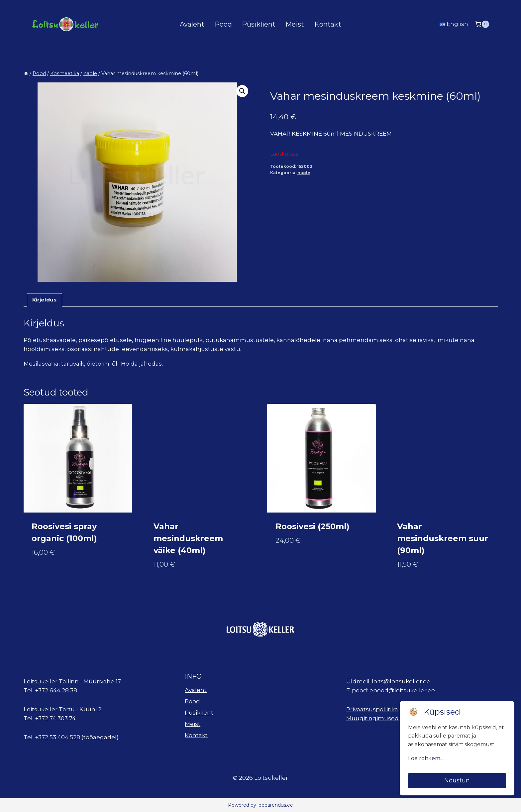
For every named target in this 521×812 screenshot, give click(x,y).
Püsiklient (259, 24)
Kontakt (328, 24)
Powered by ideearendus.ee (260, 805)
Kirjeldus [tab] (44, 300)
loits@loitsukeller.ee (401, 681)
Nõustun (457, 780)
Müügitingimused (372, 718)
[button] (242, 91)
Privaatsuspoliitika (372, 709)
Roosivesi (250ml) (313, 526)
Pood (223, 24)
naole (304, 173)
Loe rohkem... (426, 758)
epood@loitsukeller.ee (402, 690)
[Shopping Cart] (482, 24)
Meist (295, 24)
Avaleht (192, 24)
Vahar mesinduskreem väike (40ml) (188, 538)
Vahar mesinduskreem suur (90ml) (443, 538)
